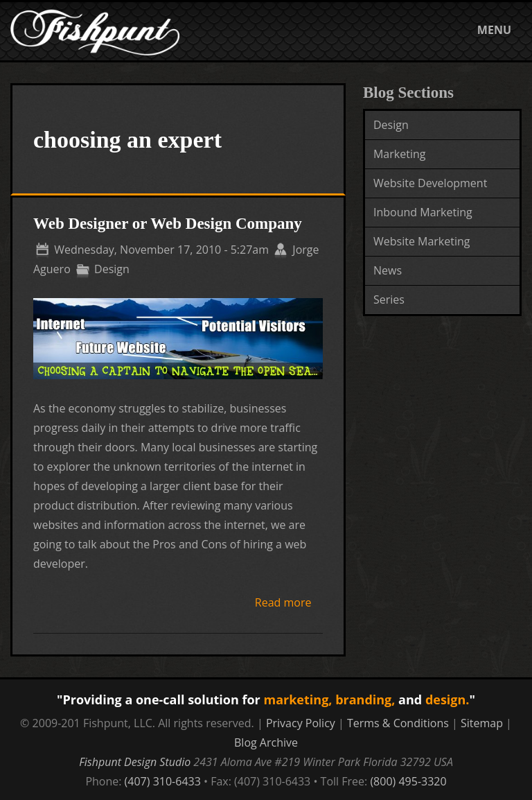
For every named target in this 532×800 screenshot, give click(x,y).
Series (389, 299)
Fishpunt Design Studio (135, 762)
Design (391, 125)
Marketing (399, 154)
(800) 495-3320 (408, 781)
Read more (283, 602)
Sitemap (482, 723)
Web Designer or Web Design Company (168, 224)
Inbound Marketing (423, 212)
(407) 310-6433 (163, 781)
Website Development (430, 183)
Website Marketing (422, 241)
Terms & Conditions (398, 723)
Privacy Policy (301, 723)
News (388, 270)
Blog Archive (266, 742)
